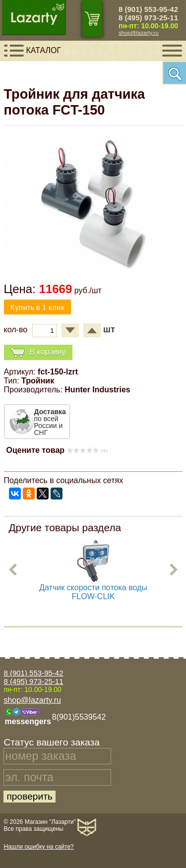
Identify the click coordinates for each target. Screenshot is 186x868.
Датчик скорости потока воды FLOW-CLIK (93, 592)
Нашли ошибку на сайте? (38, 847)
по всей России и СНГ (50, 422)
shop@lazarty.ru (139, 33)
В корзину (38, 352)
